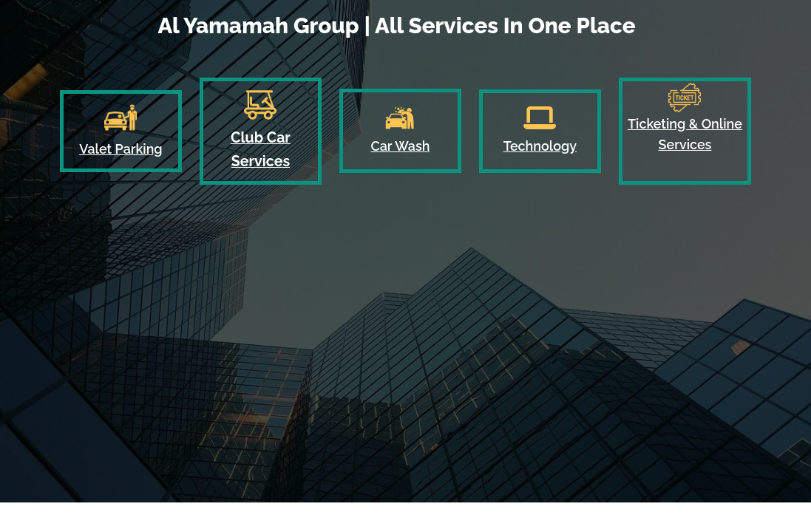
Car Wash (400, 146)
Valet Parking (121, 149)
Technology (540, 146)
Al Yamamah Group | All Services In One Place (396, 25)
